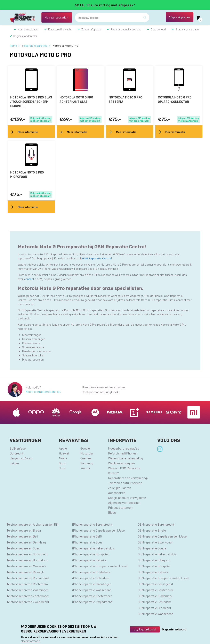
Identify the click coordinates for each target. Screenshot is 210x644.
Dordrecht (17, 453)
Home (13, 46)
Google (85, 448)
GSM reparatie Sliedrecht (155, 608)
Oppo (63, 463)
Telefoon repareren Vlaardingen (28, 590)
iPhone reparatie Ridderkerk (91, 572)
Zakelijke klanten (120, 488)
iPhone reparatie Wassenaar (91, 590)
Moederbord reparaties (124, 448)
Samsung (87, 463)
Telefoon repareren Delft (23, 536)
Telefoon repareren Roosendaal (28, 578)
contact (30, 279)
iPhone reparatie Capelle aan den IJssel (99, 530)
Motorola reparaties (35, 46)
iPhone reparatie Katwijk (89, 560)
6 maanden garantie (187, 29)
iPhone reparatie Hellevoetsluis (94, 548)
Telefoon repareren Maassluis (26, 566)
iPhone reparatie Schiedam (91, 578)
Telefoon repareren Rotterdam (27, 584)
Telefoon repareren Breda (24, 530)
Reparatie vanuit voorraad (126, 29)
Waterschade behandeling (126, 458)
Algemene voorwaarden (124, 502)
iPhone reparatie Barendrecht (92, 524)
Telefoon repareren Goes (23, 548)
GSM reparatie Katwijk (153, 572)
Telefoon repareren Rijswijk (25, 572)
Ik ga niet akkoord (174, 629)
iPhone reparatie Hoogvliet (91, 554)
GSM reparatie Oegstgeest (156, 584)
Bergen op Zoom (21, 458)
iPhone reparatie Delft (87, 536)
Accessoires (117, 493)
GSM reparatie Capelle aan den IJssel (163, 536)
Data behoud (158, 29)
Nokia (63, 458)
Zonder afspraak (91, 29)
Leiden (14, 463)
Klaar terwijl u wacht (60, 29)
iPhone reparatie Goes (87, 542)
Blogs (112, 512)
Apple (63, 448)
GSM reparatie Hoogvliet (154, 566)
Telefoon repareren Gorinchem (27, 554)
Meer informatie (30, 641)
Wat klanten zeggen (121, 463)
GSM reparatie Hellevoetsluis (157, 554)
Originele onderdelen (25, 36)
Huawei (64, 453)
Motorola (87, 453)
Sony (62, 468)
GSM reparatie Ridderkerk (155, 596)
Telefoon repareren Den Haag (26, 542)
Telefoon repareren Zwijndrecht (28, 602)
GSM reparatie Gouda (152, 548)
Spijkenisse (18, 448)
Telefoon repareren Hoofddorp (27, 560)
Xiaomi (85, 468)
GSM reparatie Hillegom (154, 560)
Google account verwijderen (127, 498)
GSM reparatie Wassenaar (155, 614)
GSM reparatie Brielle (152, 530)
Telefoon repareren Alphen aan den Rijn (33, 524)
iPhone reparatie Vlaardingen (92, 584)
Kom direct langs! (28, 29)
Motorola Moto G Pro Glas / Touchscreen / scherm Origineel (31, 102)
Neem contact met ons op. (43, 392)
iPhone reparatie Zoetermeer (92, 596)
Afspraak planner (180, 17)
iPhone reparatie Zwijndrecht (92, 602)
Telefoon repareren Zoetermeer (28, 596)
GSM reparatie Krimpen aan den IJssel (163, 578)
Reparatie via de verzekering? (128, 478)
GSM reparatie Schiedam (154, 602)
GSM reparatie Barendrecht (156, 524)
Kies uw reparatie (55, 17)
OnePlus (86, 458)
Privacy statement (121, 507)
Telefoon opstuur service (125, 483)
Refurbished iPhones (122, 453)
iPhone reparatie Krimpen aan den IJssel (100, 566)
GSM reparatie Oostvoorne (156, 590)
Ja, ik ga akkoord (145, 629)
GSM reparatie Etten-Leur (155, 542)
